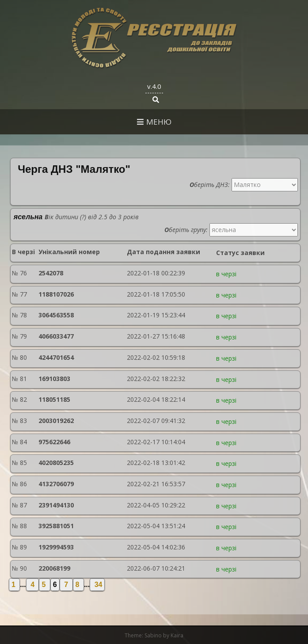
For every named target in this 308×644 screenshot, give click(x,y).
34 (97, 585)
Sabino (153, 635)
